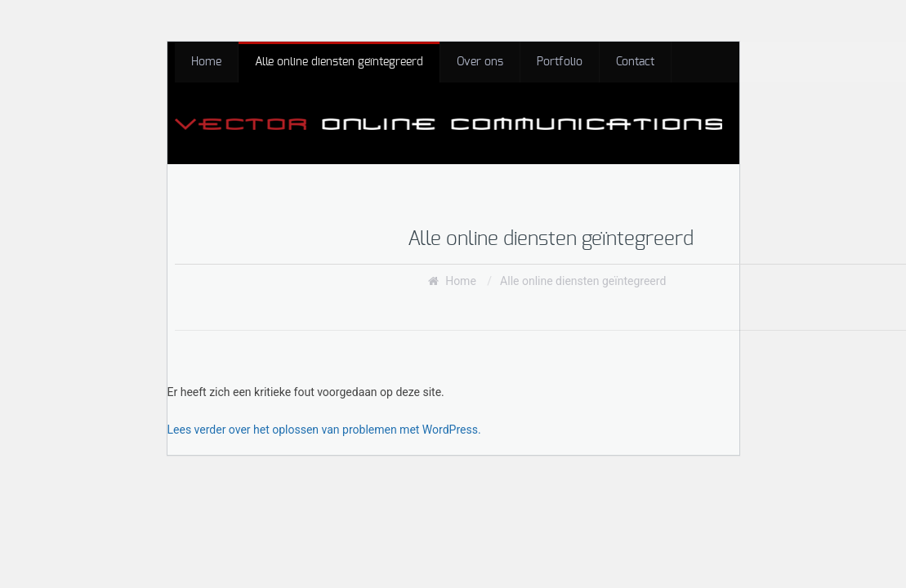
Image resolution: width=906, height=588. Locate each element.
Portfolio (560, 62)
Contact (635, 62)
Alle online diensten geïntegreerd (339, 62)
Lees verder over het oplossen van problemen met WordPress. (324, 430)
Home (206, 62)
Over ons (480, 62)
